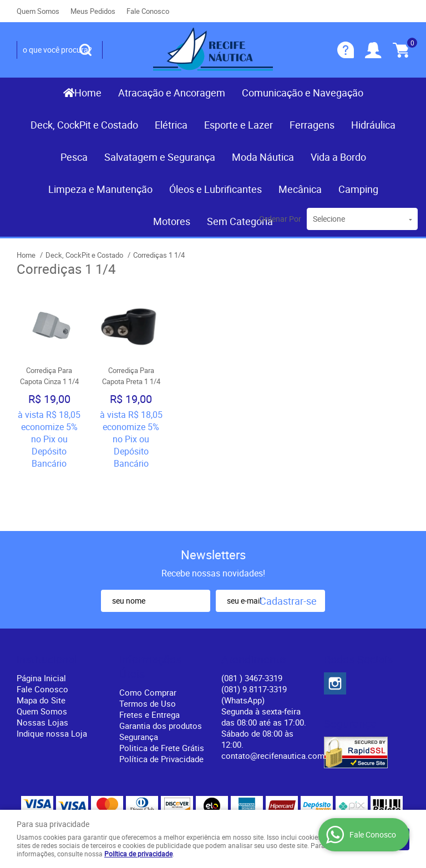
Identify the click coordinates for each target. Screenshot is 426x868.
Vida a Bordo (338, 157)
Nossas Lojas (42, 672)
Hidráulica (373, 125)
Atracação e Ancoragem (172, 93)
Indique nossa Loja (52, 683)
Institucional (47, 609)
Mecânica (300, 189)
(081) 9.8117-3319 (254, 644)
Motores (172, 221)
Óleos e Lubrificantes (215, 189)
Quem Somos (38, 11)
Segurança (139, 686)
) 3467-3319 (252, 627)
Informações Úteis (150, 616)
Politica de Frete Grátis (162, 697)
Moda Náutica (263, 157)
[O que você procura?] (85, 50)
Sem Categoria (240, 221)
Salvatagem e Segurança (160, 157)
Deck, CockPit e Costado (84, 125)
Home (88, 93)
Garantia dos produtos (161, 675)
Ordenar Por (280, 219)
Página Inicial (41, 627)
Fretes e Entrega (149, 664)
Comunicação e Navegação (303, 93)
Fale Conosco (148, 11)
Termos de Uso (148, 653)
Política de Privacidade (161, 708)
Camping (358, 189)
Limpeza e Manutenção (100, 189)
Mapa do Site (41, 650)
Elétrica (171, 125)
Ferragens (312, 125)
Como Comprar (148, 642)
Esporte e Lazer (239, 125)
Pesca (74, 157)
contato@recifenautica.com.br (278, 705)
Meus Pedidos (93, 11)
